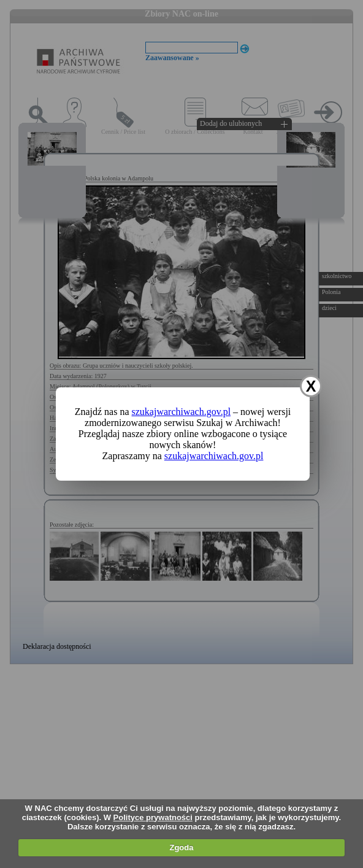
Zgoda (181, 847)
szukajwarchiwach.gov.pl (181, 412)
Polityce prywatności (153, 817)
